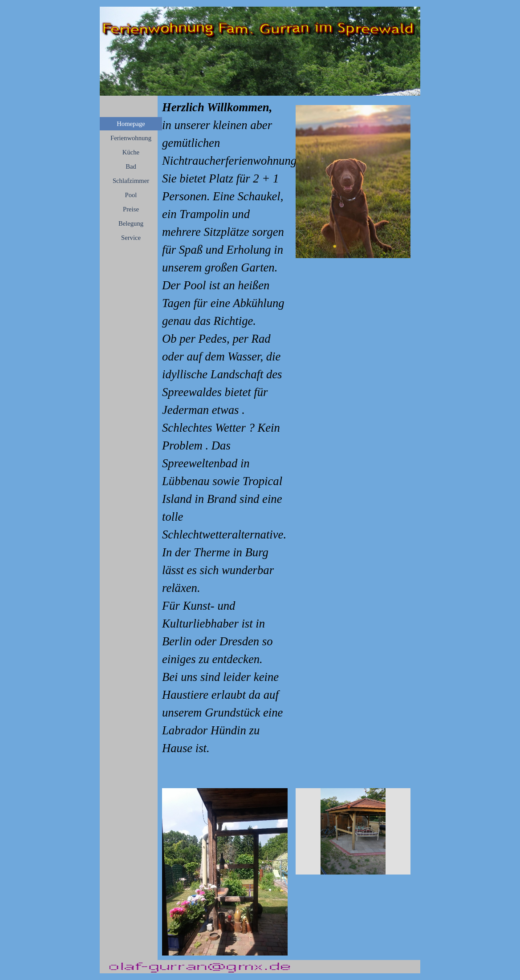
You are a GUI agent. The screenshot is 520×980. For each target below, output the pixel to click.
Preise (131, 209)
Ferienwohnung (131, 138)
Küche (131, 152)
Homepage (131, 124)
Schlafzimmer (131, 181)
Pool (131, 195)
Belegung (131, 223)
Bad (131, 166)
